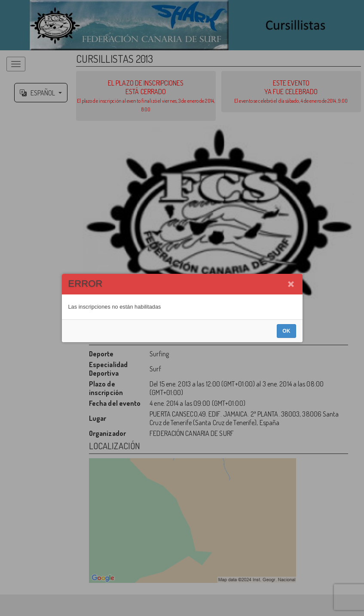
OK (286, 331)
